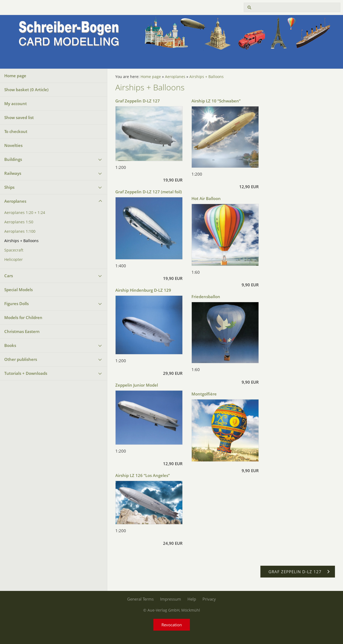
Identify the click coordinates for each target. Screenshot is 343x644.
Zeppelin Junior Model (137, 385)
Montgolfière (204, 394)
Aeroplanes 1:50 (19, 222)
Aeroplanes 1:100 (20, 231)
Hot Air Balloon (206, 198)
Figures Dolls (16, 304)
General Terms (140, 599)
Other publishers (21, 359)
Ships (9, 187)
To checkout (16, 131)
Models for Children (23, 317)
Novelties (13, 145)
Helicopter (14, 260)
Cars (9, 276)
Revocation (172, 625)
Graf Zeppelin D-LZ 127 (138, 101)
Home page (15, 76)
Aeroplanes (15, 201)
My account (16, 103)
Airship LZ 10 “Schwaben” (216, 101)
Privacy (209, 599)
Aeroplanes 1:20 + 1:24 (25, 213)
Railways (13, 173)
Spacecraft (14, 250)
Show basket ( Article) (26, 90)
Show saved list (19, 117)
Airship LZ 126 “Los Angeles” (143, 475)
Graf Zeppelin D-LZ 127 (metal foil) (149, 192)
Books (10, 345)
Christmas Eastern (22, 331)
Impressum (171, 599)
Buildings (13, 159)
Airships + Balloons (21, 241)
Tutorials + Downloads (26, 373)
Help (192, 599)
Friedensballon (206, 297)
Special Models (19, 290)
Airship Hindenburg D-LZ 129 (143, 290)
